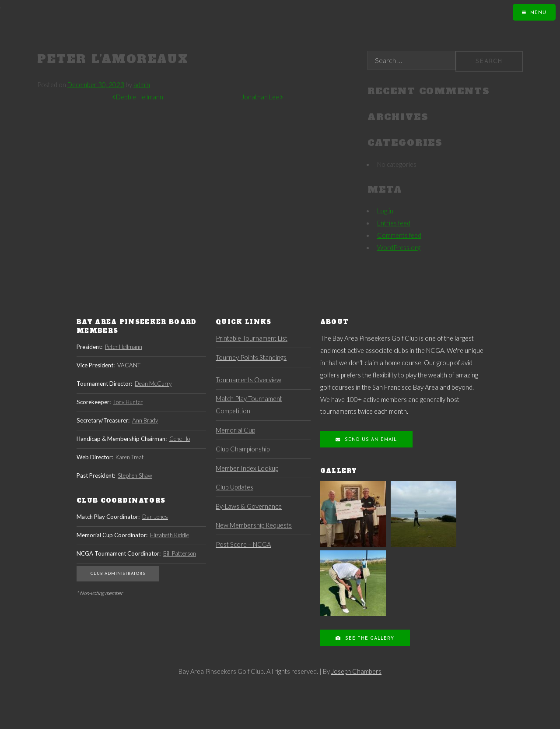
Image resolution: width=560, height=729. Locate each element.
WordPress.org (399, 248)
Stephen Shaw (135, 475)
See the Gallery (369, 639)
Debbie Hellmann (138, 97)
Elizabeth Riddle (170, 535)
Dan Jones (155, 517)
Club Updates (234, 487)
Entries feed (394, 223)
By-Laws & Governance (249, 506)
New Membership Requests (254, 525)
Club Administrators (118, 574)
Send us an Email (370, 440)
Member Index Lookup (247, 468)
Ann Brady (145, 420)
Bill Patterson (180, 553)
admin (142, 85)
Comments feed (399, 235)
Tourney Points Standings (251, 357)
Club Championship (243, 449)
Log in (385, 211)
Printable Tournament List (252, 338)
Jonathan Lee (262, 97)
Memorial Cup (235, 430)
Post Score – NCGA (243, 544)
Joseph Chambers (356, 671)
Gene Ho (180, 439)
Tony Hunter (128, 402)
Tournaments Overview (248, 380)
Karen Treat (130, 457)
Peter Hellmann (124, 347)
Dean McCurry (153, 384)
